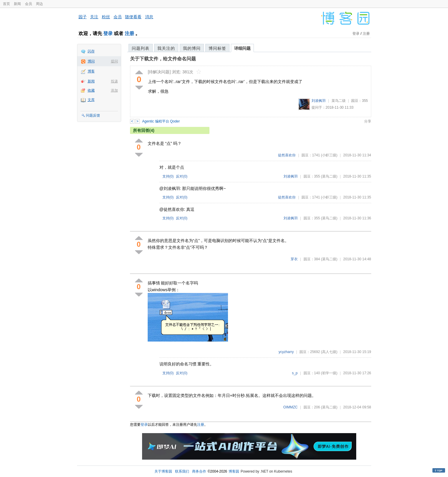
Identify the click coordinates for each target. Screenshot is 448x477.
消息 (149, 17)
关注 (94, 17)
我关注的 (166, 48)
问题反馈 (93, 115)
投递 (114, 81)
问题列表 (141, 48)
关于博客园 (163, 471)
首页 (6, 4)
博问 (91, 61)
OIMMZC (290, 407)
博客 (91, 71)
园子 (83, 17)
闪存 (91, 51)
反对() (182, 176)
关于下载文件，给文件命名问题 (163, 59)
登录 (108, 33)
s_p (295, 373)
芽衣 (294, 259)
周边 (39, 4)
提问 (114, 61)
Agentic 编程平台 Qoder (161, 121)
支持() (168, 176)
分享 (368, 121)
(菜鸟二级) (329, 176)
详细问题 (242, 48)
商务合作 (199, 471)
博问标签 (217, 48)
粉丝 (106, 17)
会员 (29, 4)
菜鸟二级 (339, 101)
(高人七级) (329, 352)
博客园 (234, 471)
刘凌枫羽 (319, 101)
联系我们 (182, 471)
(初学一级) (329, 373)
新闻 (17, 4)
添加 (114, 90)
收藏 (91, 90)
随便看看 (133, 17)
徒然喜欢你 (287, 155)
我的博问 (192, 48)
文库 (91, 100)
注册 (129, 33)
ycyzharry (286, 352)
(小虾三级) (329, 155)
